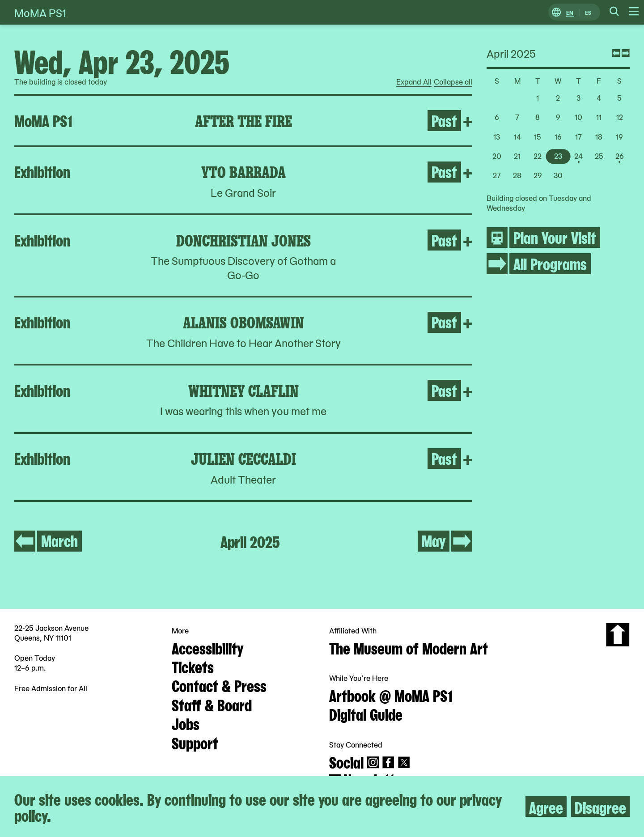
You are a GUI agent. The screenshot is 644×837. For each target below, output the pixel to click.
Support (195, 742)
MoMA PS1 (40, 12)
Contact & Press (219, 685)
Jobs (186, 723)
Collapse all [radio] (453, 82)
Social (346, 761)
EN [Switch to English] (570, 12)
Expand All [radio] (414, 82)
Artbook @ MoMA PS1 (391, 695)
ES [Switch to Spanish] (588, 12)
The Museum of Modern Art (409, 647)
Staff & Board (212, 704)
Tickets (193, 666)
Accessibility (208, 647)
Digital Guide (366, 714)
